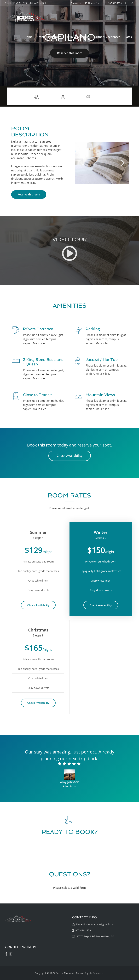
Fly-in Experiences (77, 37)
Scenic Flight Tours (49, 37)
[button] (81, 163)
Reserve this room (70, 53)
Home (28, 37)
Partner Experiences (107, 37)
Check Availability (70, 456)
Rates (128, 37)
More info (120, 96)
